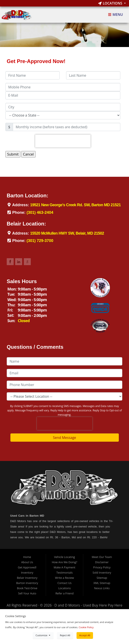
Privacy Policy (102, 567)
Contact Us (64, 583)
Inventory (27, 573)
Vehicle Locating (64, 557)
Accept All (85, 635)
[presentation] (63, 141)
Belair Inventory (27, 578)
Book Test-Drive (27, 588)
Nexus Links (102, 588)
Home (27, 557)
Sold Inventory (102, 573)
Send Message (64, 438)
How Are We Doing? (64, 562)
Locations (111, 3)
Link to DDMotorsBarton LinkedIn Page (19, 262)
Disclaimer (102, 562)
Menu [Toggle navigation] (115, 15)
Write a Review (65, 578)
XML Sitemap (102, 583)
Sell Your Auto (27, 593)
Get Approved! (27, 567)
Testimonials (64, 573)
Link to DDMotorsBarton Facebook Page (10, 262)
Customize (43, 635)
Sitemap (102, 578)
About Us (27, 562)
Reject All (65, 635)
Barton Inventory (27, 583)
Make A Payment (65, 567)
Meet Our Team (102, 557)
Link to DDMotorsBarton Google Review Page (27, 262)
